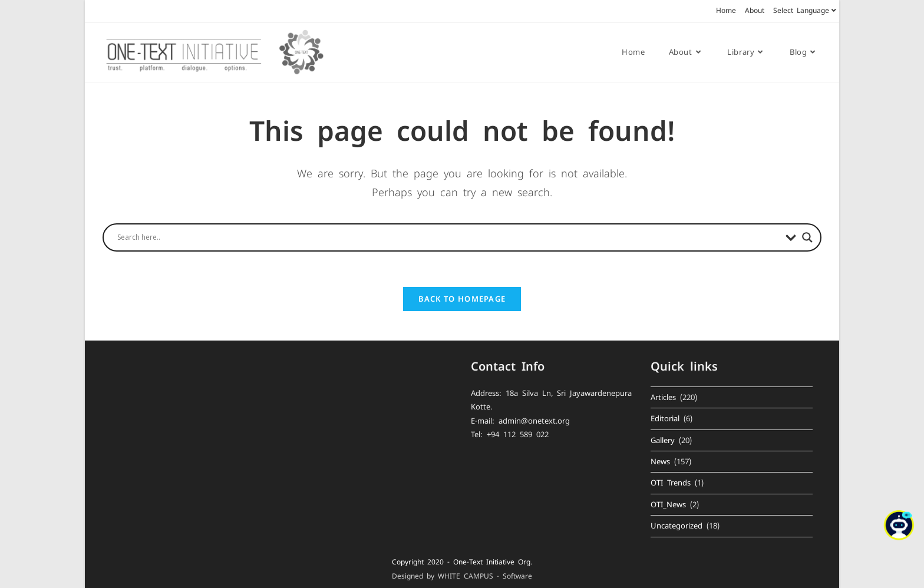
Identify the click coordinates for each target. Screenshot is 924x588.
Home (726, 11)
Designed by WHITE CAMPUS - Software (462, 576)
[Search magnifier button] (807, 237)
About (755, 11)
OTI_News (668, 505)
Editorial (665, 419)
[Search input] (448, 237)
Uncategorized (676, 526)
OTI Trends (671, 483)
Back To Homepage (462, 299)
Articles (663, 397)
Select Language (806, 11)
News (660, 462)
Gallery (663, 440)
